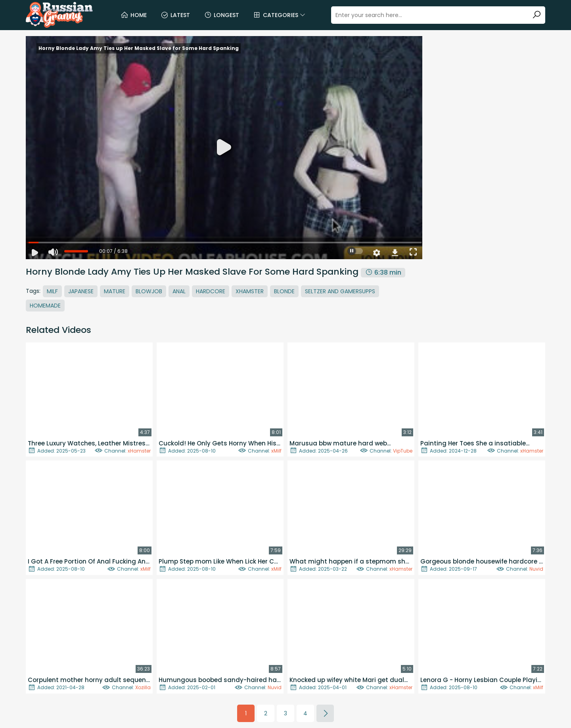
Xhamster (250, 291)
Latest (175, 15)
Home (134, 15)
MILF (52, 291)
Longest (221, 15)
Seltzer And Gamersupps (340, 291)
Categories (279, 15)
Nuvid (536, 569)
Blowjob (149, 291)
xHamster (139, 451)
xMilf (276, 451)
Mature (115, 291)
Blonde (284, 291)
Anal (179, 291)
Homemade (45, 306)
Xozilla (143, 687)
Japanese (81, 291)
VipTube (403, 451)
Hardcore (211, 291)
